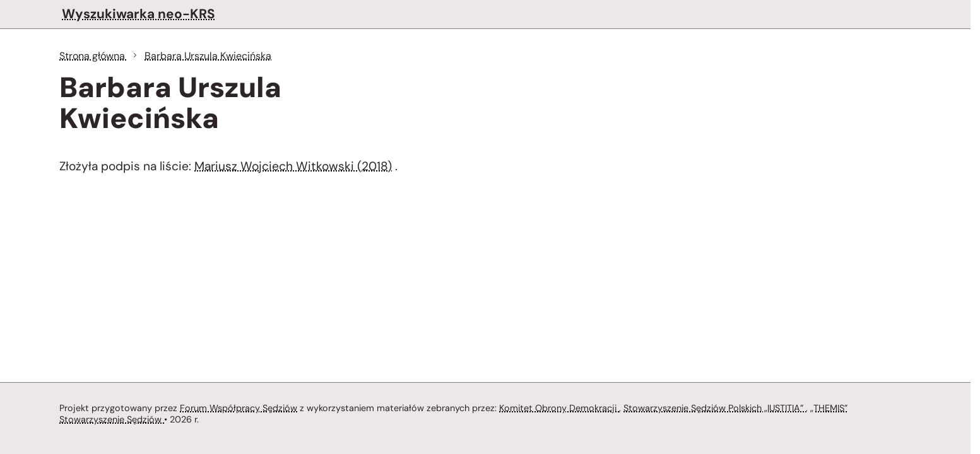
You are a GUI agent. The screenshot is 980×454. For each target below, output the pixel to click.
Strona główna (93, 56)
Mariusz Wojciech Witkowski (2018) (293, 166)
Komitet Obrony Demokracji (559, 408)
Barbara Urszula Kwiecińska (208, 56)
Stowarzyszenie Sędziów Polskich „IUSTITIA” (715, 408)
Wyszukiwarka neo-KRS (139, 14)
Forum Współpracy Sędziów (239, 408)
